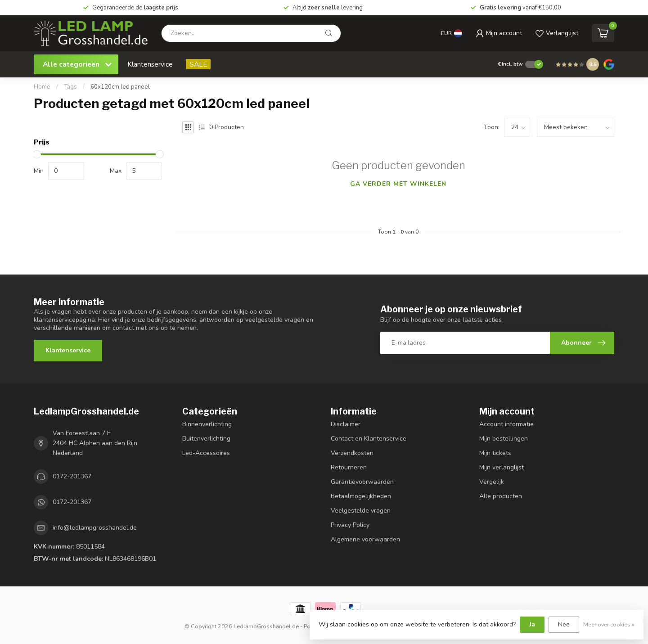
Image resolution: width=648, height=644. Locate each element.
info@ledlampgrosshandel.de (95, 528)
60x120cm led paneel (120, 87)
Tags (70, 87)
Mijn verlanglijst (502, 467)
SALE (198, 64)
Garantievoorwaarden (362, 482)
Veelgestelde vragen (361, 511)
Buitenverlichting (206, 439)
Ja (532, 624)
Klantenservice (150, 64)
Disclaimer (346, 424)
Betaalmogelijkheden (361, 496)
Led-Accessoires (206, 453)
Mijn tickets (495, 453)
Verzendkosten (352, 453)
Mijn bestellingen (504, 439)
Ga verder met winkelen (398, 184)
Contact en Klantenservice (369, 439)
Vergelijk (492, 482)
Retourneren (349, 467)
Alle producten (501, 496)
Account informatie (506, 424)
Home (42, 87)
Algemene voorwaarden (365, 539)
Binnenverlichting (207, 424)
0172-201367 (72, 476)
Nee (564, 624)
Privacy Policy (350, 525)
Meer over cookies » (609, 624)
